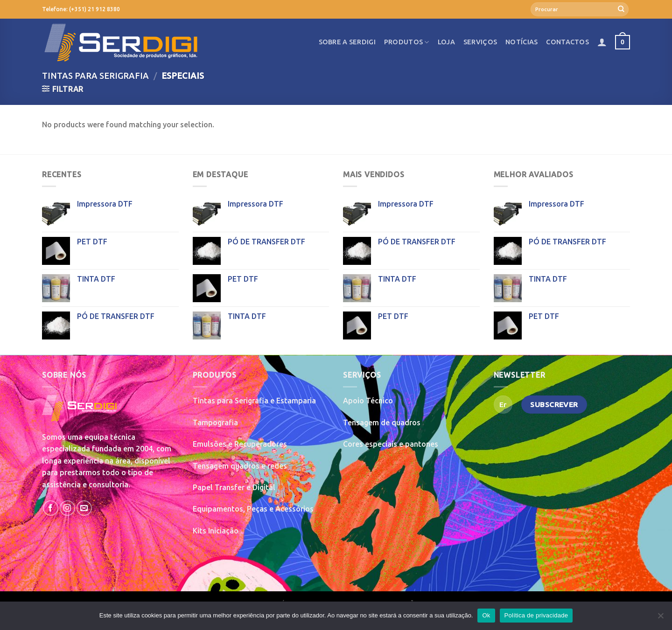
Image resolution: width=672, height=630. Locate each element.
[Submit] (621, 9)
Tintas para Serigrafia (95, 76)
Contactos (567, 42)
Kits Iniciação (216, 531)
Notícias (521, 42)
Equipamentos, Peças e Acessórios (253, 509)
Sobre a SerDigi (347, 42)
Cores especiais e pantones (391, 444)
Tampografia (215, 422)
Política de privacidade (536, 615)
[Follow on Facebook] (51, 508)
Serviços (480, 42)
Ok (486, 615)
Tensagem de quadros (382, 422)
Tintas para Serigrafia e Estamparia (254, 401)
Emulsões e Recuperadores (240, 444)
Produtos (407, 42)
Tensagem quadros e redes (240, 466)
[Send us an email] (84, 508)
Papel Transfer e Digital (234, 487)
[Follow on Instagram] (67, 508)
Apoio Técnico (368, 401)
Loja (446, 42)
